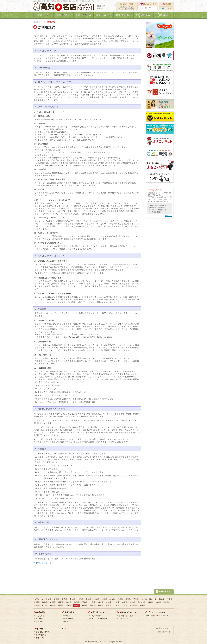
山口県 (45, 605)
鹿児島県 (133, 605)
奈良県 (132, 602)
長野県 (61, 602)
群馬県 (120, 599)
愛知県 (85, 602)
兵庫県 (125, 602)
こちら (86, 120)
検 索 (67, 621)
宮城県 (72, 599)
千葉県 (136, 599)
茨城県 (104, 599)
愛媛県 (69, 605)
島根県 (158, 602)
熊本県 (109, 605)
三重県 (93, 602)
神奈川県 (153, 599)
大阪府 (117, 602)
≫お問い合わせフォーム (45, 563)
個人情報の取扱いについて (158, 616)
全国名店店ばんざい (100, 642)
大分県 (117, 605)
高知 (47, 7)
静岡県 (77, 602)
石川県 (37, 602)
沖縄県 (142, 605)
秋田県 (80, 599)
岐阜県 (69, 602)
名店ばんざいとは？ (127, 616)
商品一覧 (39, 619)
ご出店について (125, 619)
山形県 (88, 599)
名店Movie (68, 619)
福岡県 (85, 605)
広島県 (37, 605)
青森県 (56, 599)
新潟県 (162, 599)
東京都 (144, 599)
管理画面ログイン (165, 632)
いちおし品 (40, 616)
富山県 (170, 599)
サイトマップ (41, 638)
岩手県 (64, 599)
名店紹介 (68, 616)
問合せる (169, 216)
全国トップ (38, 22)
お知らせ (39, 621)
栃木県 (112, 599)
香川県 (61, 605)
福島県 (96, 599)
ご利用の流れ (96, 616)
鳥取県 (150, 602)
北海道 (48, 599)
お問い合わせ (41, 635)
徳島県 (53, 605)
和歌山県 (141, 602)
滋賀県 (101, 602)
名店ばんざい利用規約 (99, 619)
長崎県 (101, 605)
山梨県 (53, 602)
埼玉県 (128, 599)
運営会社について (43, 632)
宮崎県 (125, 605)
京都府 (109, 602)
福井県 (45, 602)
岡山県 (166, 602)
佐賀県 (93, 605)
